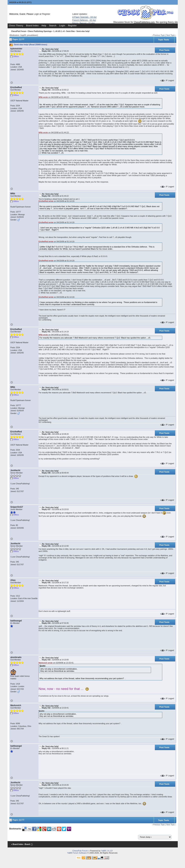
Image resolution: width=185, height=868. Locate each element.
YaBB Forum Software (77, 853)
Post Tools (164, 50)
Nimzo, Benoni (83, 23)
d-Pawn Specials (84, 17)
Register (46, 14)
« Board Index (17, 844)
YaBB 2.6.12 (107, 851)
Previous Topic (159, 35)
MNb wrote (43, 97)
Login (36, 14)
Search (53, 26)
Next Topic (171, 35)
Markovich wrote (46, 663)
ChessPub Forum (19, 31)
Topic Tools (164, 40)
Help (44, 26)
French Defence (84, 20)
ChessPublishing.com (144, 22)
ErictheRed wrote (46, 201)
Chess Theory (16, 26)
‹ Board (27, 844)
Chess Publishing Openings (40, 31)
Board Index (32, 26)
